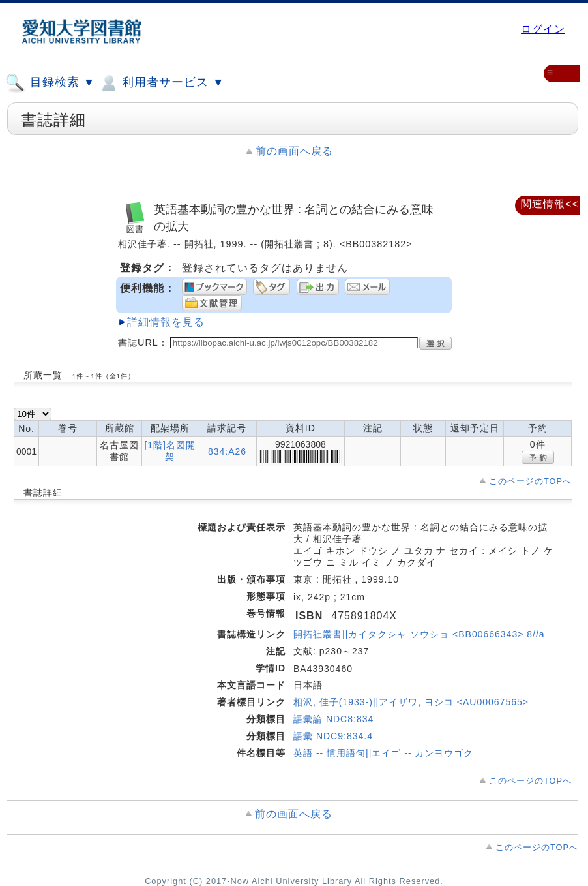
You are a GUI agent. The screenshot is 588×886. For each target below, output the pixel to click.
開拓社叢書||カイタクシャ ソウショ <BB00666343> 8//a (419, 634)
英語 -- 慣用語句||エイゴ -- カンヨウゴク (383, 753)
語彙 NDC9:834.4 (333, 736)
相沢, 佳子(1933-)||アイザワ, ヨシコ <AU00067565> (411, 702)
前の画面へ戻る (294, 151)
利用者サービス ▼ (161, 83)
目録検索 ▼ (50, 83)
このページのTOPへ (530, 481)
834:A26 (227, 451)
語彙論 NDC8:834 (333, 719)
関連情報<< (550, 204)
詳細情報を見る (166, 322)
